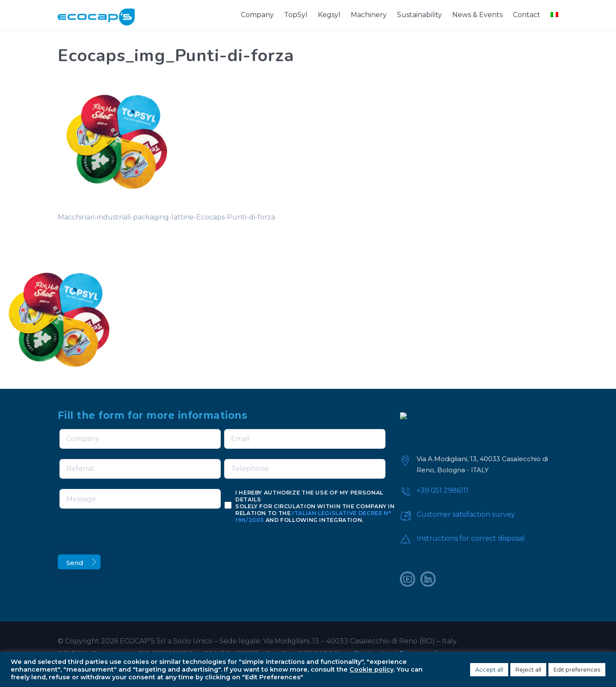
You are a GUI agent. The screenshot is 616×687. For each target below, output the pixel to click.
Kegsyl (329, 15)
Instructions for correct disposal (471, 538)
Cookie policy (372, 669)
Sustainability (419, 15)
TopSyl (296, 15)
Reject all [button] (528, 669)
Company (257, 15)
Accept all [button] (489, 669)
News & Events (477, 15)
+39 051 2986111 (443, 490)
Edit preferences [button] (577, 669)
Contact (527, 15)
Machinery (369, 15)
